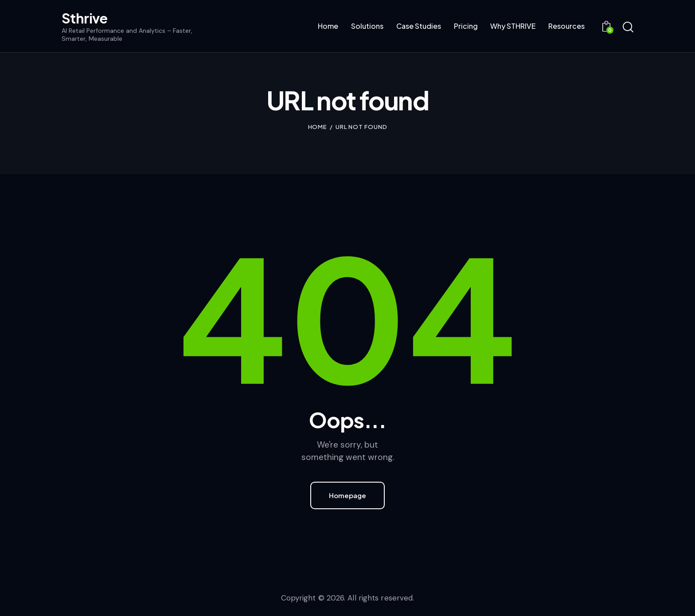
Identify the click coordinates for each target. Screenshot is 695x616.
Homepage (347, 495)
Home (318, 127)
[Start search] (628, 27)
